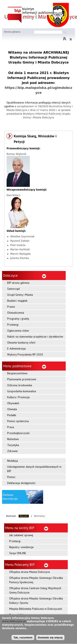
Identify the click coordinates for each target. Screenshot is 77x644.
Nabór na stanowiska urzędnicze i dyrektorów (35, 337)
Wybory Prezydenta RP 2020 (25, 354)
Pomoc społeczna (18, 421)
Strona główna (12, 32)
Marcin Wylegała (20, 254)
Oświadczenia (16, 313)
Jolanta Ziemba (20, 258)
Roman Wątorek (16, 154)
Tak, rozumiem (23, 639)
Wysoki (24, 516)
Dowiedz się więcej (50, 639)
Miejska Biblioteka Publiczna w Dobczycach (36, 609)
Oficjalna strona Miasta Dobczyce (30, 572)
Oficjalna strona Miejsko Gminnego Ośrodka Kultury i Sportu (36, 601)
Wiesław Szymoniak (22, 237)
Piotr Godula (18, 245)
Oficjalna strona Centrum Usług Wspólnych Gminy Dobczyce (35, 590)
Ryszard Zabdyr (20, 241)
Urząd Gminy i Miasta (20, 295)
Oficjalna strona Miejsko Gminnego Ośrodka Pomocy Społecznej (36, 580)
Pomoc (11, 477)
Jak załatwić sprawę (21, 535)
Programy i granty (18, 319)
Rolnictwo (13, 439)
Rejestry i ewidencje (21, 547)
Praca (11, 427)
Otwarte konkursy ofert (21, 343)
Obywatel (13, 403)
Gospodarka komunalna (22, 391)
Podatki (12, 415)
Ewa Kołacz (13, 195)
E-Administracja (16, 348)
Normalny (40, 516)
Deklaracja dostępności (21, 483)
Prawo (11, 307)
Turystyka (13, 445)
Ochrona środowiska (20, 385)
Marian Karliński (20, 250)
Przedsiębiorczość (18, 433)
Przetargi (13, 325)
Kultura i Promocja (18, 397)
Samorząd (13, 289)
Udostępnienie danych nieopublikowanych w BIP (34, 469)
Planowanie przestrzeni (22, 379)
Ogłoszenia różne (18, 331)
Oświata (12, 409)
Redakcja (13, 461)
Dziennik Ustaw (18, 615)
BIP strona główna (18, 283)
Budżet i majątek (17, 301)
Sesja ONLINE (18, 553)
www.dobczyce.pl (14, 623)
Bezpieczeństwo (17, 373)
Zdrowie (12, 451)
